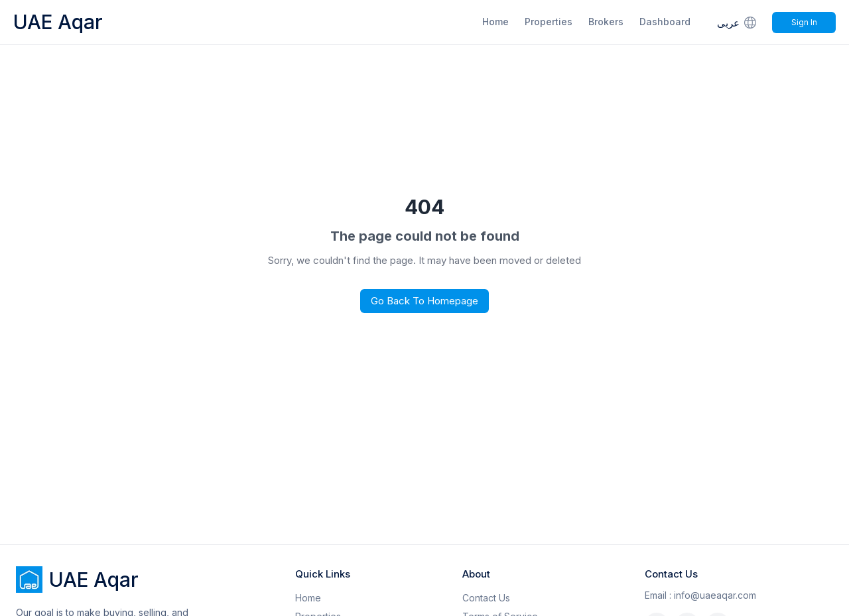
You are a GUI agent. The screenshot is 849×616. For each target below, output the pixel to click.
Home (495, 22)
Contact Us (486, 598)
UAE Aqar (58, 22)
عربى (738, 22)
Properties (549, 22)
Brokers (606, 22)
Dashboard (665, 22)
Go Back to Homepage (424, 301)
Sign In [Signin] (804, 22)
